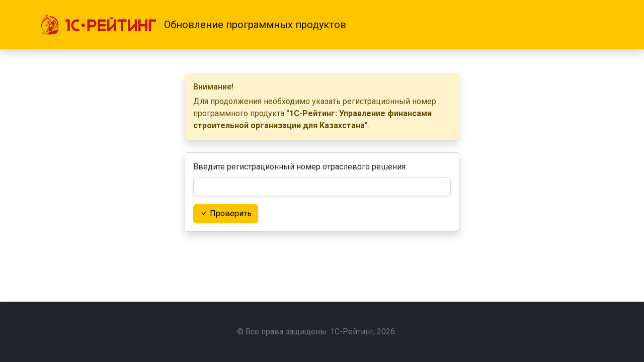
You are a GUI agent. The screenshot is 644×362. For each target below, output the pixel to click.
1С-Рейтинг (352, 332)
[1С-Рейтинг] (99, 25)
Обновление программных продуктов (255, 25)
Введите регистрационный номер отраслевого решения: (300, 167)
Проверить (226, 213)
